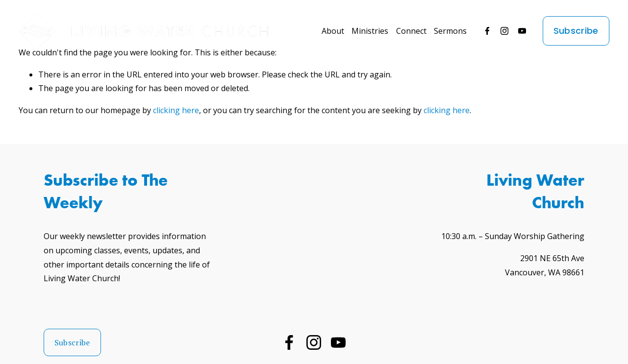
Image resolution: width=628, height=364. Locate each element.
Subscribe (576, 31)
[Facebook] (487, 31)
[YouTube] (522, 31)
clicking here (176, 110)
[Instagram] (504, 31)
